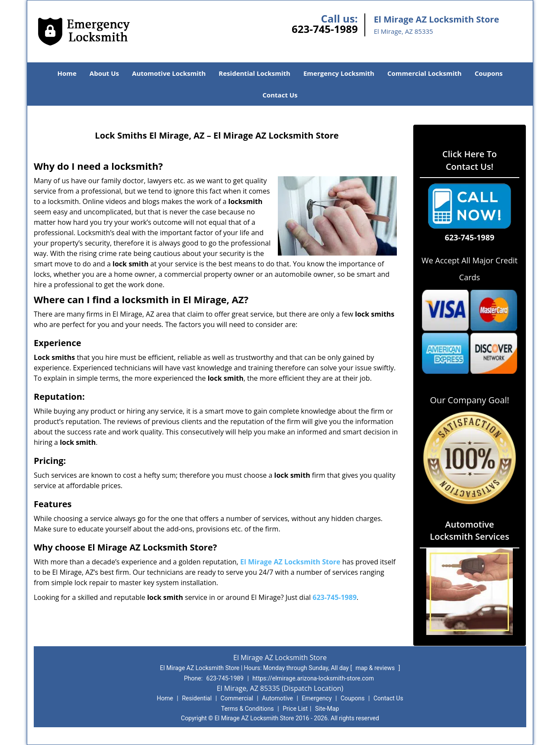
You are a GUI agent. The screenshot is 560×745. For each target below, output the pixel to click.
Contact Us (280, 95)
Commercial (237, 698)
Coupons (489, 73)
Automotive (277, 698)
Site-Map (327, 709)
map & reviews (376, 668)
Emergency (317, 698)
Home (67, 73)
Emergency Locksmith (339, 73)
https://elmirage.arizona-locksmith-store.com (313, 678)
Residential (197, 698)
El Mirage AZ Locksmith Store (290, 562)
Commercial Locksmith (425, 73)
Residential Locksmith (254, 73)
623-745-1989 (325, 29)
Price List (295, 709)
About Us (104, 73)
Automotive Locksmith (169, 73)
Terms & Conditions (248, 709)
